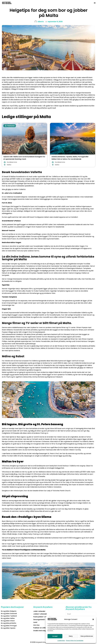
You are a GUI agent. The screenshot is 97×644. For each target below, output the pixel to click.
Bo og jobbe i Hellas (8, 618)
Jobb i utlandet (39, 611)
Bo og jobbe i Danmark (9, 614)
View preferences (87, 636)
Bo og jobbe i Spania (8, 628)
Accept (55, 636)
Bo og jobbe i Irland (8, 621)
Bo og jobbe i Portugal (9, 626)
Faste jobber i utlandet (42, 617)
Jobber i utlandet (40, 614)
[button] (93, 619)
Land (35, 622)
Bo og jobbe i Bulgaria (9, 611)
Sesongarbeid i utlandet (43, 620)
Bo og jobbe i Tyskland (9, 616)
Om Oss (36, 625)
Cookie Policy (61, 640)
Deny (71, 636)
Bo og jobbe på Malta (9, 623)
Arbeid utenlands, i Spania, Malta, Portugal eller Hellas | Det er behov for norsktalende (70, 158)
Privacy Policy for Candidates (75, 640)
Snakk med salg (39, 631)
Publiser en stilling (40, 628)
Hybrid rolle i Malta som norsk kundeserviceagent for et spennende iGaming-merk (24, 158)
